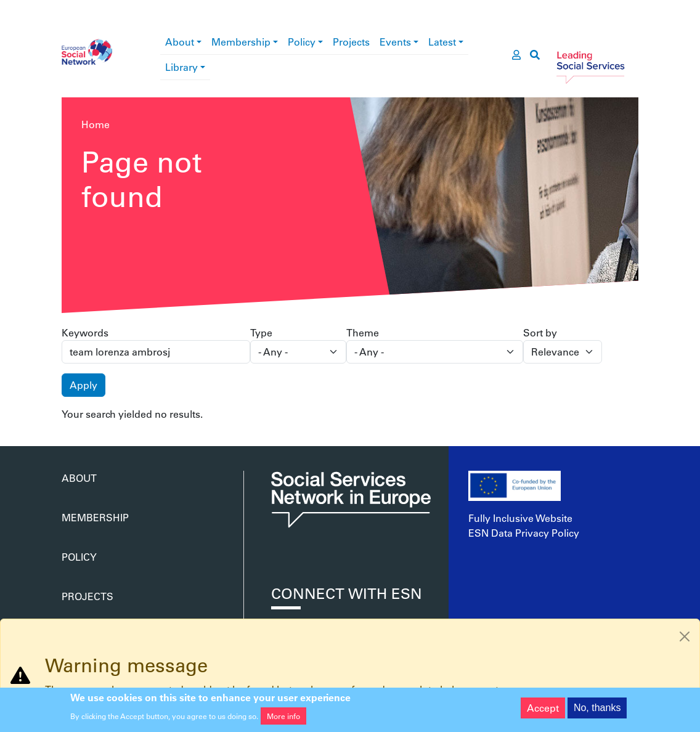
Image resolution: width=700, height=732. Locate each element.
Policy (302, 42)
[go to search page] (535, 55)
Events (395, 42)
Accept (543, 711)
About (180, 42)
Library (181, 67)
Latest (442, 42)
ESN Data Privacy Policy (524, 533)
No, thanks (597, 711)
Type (261, 332)
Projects (351, 42)
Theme (363, 332)
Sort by (540, 332)
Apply (83, 385)
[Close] (685, 636)
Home (96, 124)
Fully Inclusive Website (520, 518)
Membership (241, 42)
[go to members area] (516, 55)
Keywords (85, 332)
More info (283, 719)
